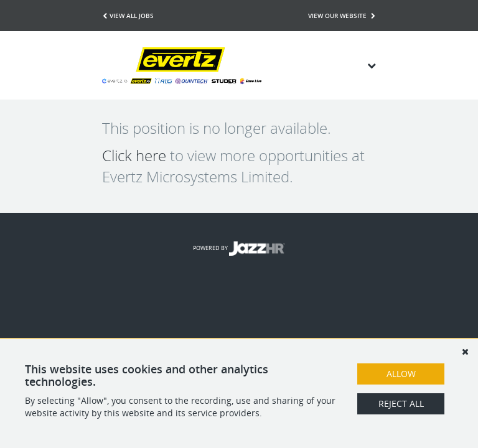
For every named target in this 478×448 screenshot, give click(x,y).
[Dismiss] (465, 352)
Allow (401, 374)
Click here (134, 156)
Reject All (401, 404)
